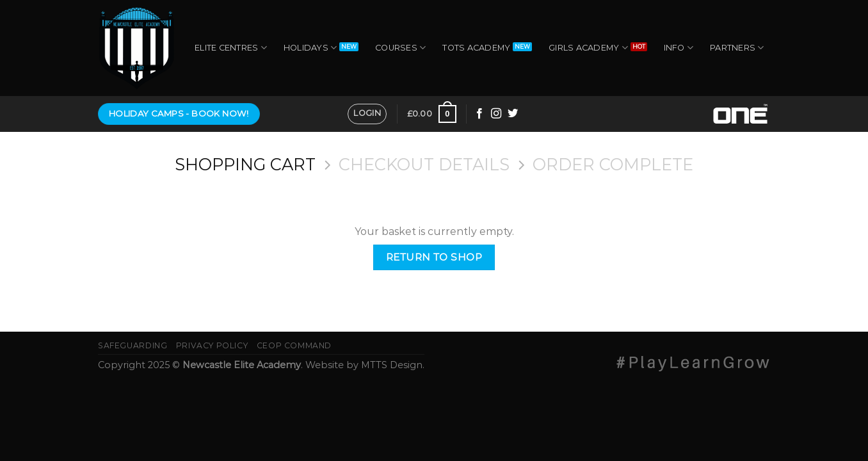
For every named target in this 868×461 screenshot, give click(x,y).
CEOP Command (294, 345)
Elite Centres (231, 48)
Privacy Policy (212, 345)
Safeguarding (133, 345)
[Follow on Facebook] (479, 114)
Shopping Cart (245, 165)
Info (679, 48)
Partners (737, 48)
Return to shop (434, 257)
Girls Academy (588, 48)
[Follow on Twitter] (513, 114)
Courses (400, 48)
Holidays (310, 48)
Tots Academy (476, 48)
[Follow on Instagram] (496, 114)
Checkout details (424, 165)
